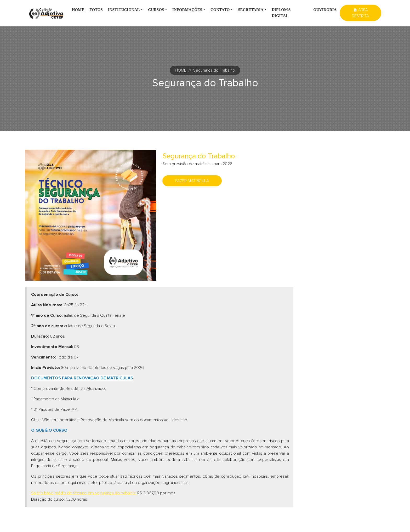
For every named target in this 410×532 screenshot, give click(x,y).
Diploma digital (281, 13)
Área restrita (360, 13)
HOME (181, 70)
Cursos (156, 10)
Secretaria (251, 10)
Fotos (96, 10)
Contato (220, 10)
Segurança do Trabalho (214, 70)
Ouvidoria (325, 10)
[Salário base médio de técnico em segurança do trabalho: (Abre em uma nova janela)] (84, 493)
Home (78, 10)
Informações (187, 10)
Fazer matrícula (192, 181)
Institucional (124, 10)
